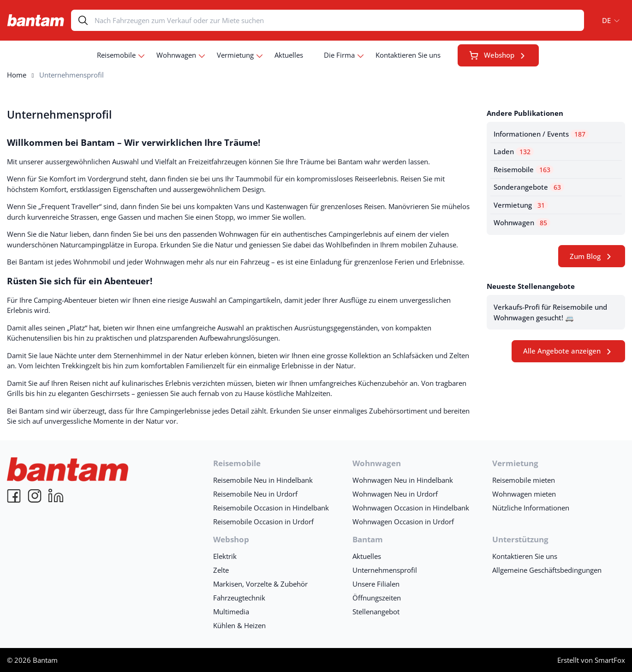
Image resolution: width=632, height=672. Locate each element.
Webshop (492, 55)
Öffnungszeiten (377, 598)
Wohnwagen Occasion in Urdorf (403, 522)
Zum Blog (585, 256)
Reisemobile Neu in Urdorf (255, 494)
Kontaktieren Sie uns (408, 55)
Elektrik (225, 556)
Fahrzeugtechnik (239, 598)
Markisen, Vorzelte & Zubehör (260, 584)
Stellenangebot (376, 612)
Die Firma (339, 55)
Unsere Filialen (376, 584)
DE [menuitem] (606, 20)
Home (17, 75)
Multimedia (231, 612)
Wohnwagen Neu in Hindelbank (403, 480)
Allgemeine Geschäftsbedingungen (547, 570)
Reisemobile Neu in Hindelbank (263, 480)
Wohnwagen (176, 55)
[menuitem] (608, 20)
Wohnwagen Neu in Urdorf (395, 494)
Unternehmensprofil (59, 115)
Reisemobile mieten (524, 480)
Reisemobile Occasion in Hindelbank (271, 508)
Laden (514, 151)
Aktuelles (289, 55)
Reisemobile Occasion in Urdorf (263, 522)
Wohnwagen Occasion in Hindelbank (411, 508)
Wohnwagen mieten (524, 494)
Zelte (221, 570)
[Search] (339, 20)
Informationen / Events (541, 134)
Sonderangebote (529, 187)
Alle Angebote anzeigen (562, 351)
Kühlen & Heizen (239, 625)
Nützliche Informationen (531, 508)
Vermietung (235, 55)
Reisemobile (116, 55)
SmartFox (610, 660)
